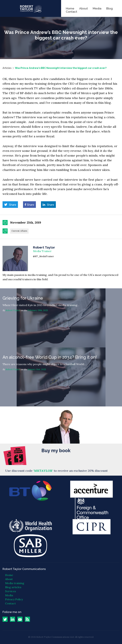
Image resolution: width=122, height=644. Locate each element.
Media (97, 8)
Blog (109, 8)
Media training (15, 583)
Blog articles (13, 587)
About (84, 8)
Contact (71, 12)
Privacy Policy (14, 599)
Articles (7, 68)
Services (10, 591)
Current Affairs (19, 231)
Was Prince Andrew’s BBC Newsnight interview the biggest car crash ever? (61, 68)
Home (70, 8)
